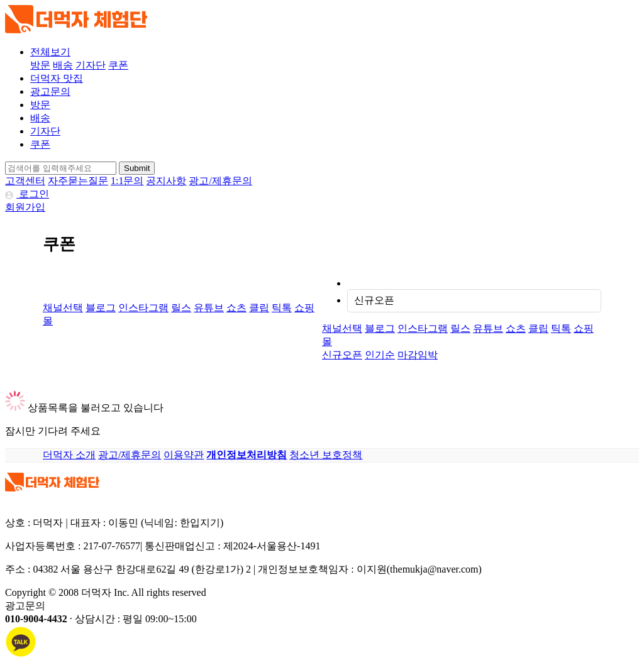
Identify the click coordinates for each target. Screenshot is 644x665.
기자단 (91, 65)
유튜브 (209, 308)
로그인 (27, 194)
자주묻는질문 (78, 181)
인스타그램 (143, 308)
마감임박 (418, 355)
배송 (63, 65)
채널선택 (63, 308)
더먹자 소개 (69, 455)
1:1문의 (127, 181)
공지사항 (166, 181)
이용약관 (184, 455)
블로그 (101, 308)
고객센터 (25, 181)
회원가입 (25, 207)
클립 (259, 308)
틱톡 (282, 308)
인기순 (380, 355)
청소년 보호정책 (326, 455)
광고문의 (50, 91)
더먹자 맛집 (57, 78)
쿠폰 (118, 65)
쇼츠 (236, 308)
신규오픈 (374, 300)
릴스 (181, 308)
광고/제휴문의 (220, 181)
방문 (40, 65)
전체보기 (50, 52)
